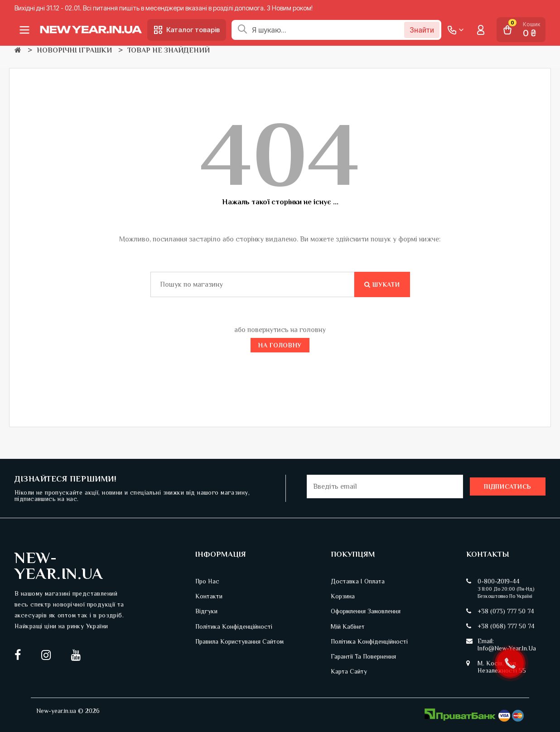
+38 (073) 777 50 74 (506, 611)
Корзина (343, 596)
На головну (280, 345)
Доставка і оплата (358, 581)
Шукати (382, 284)
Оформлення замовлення (366, 611)
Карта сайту (349, 671)
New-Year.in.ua (59, 566)
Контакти (209, 596)
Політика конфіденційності (234, 626)
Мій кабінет (348, 626)
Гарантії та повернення (363, 656)
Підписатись (508, 486)
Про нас (207, 581)
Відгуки (206, 611)
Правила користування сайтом (239, 641)
